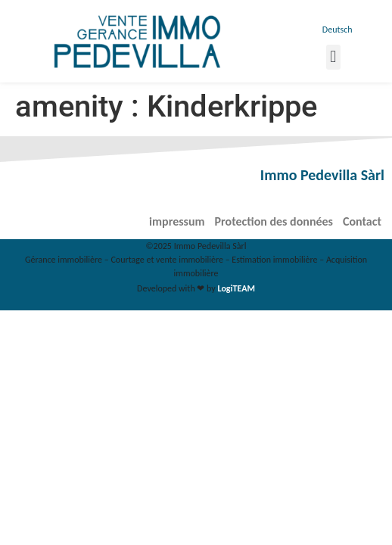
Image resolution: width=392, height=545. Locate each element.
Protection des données (274, 221)
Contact (362, 221)
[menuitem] (336, 30)
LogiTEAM (236, 288)
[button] (333, 57)
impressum (177, 221)
